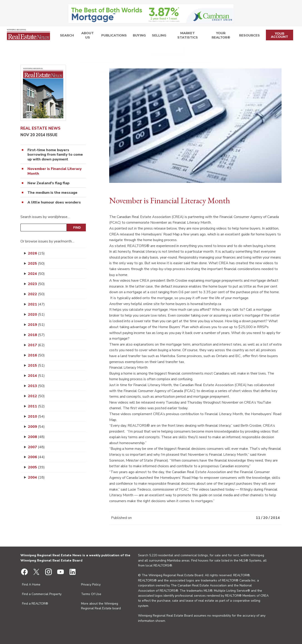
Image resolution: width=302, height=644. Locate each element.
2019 (36, 325)
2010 (36, 416)
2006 (36, 457)
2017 (36, 345)
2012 (36, 396)
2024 (36, 274)
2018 (36, 335)
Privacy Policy (91, 585)
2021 (36, 304)
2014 (36, 376)
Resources (248, 36)
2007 (36, 447)
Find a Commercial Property (42, 594)
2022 (36, 294)
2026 (36, 253)
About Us (86, 36)
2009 (36, 427)
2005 (36, 467)
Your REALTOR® (219, 36)
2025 (36, 264)
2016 (36, 355)
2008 (36, 437)
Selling (153, 36)
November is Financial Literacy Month (55, 171)
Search (66, 36)
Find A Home (31, 585)
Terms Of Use (91, 594)
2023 (36, 284)
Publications (112, 36)
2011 (36, 406)
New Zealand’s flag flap (48, 183)
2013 (36, 386)
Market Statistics (183, 36)
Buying (135, 36)
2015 (36, 366)
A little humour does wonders (54, 202)
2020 (36, 315)
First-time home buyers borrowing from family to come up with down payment (55, 155)
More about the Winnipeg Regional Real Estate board (101, 606)
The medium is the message (52, 193)
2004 (36, 477)
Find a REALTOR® (35, 604)
